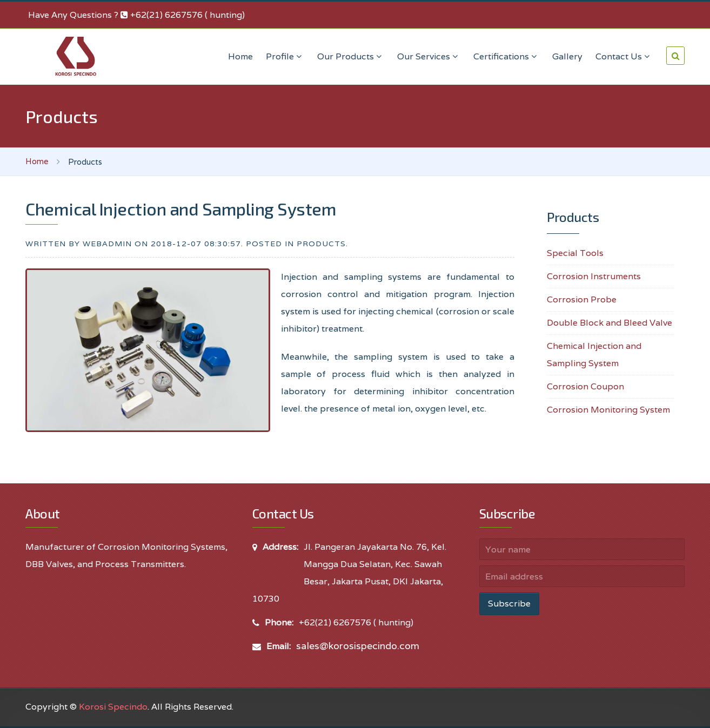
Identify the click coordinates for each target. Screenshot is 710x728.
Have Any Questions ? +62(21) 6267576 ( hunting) (136, 15)
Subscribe (509, 604)
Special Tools (575, 253)
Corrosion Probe (582, 299)
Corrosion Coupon (585, 386)
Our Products (351, 56)
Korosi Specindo (113, 707)
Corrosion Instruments (594, 276)
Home (240, 56)
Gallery (567, 56)
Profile (285, 56)
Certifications (506, 56)
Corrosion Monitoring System (608, 410)
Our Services (429, 56)
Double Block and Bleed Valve (609, 323)
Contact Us (624, 56)
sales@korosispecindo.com (358, 646)
